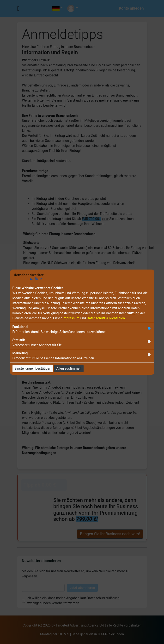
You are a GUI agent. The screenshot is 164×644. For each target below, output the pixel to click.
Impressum (71, 318)
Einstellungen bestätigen (33, 368)
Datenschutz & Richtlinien (106, 318)
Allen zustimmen (69, 368)
